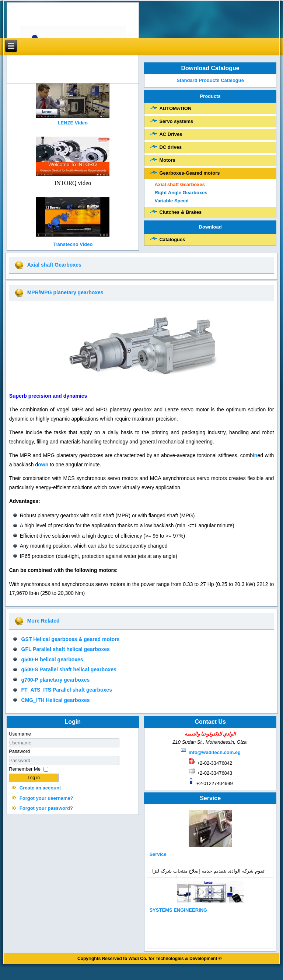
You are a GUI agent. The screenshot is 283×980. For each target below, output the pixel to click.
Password (19, 751)
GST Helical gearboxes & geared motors (71, 639)
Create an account (40, 788)
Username (20, 734)
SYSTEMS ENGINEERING (178, 910)
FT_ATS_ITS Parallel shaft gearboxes (67, 690)
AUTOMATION (175, 108)
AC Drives (171, 134)
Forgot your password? (46, 808)
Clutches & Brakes (180, 212)
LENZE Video (73, 123)
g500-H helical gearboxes (52, 659)
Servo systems (176, 121)
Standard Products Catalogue (210, 80)
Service (158, 854)
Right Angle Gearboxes (181, 193)
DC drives (170, 147)
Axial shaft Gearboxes (180, 184)
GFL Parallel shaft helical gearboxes (66, 649)
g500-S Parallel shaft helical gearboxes (69, 669)
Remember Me (25, 769)
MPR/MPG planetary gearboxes (65, 292)
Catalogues (172, 239)
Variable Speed (172, 201)
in (255, 455)
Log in (34, 778)
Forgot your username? (46, 798)
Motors (167, 160)
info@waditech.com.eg (215, 752)
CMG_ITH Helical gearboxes (56, 700)
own (43, 465)
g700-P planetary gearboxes (56, 680)
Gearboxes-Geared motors (189, 173)
